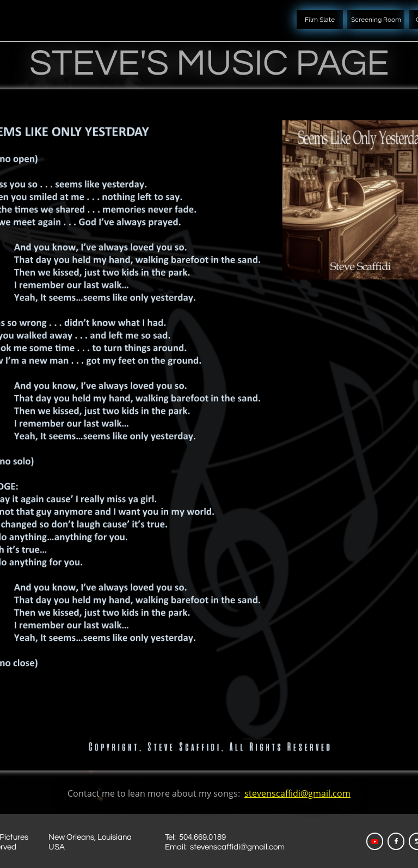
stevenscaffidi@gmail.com (297, 793)
